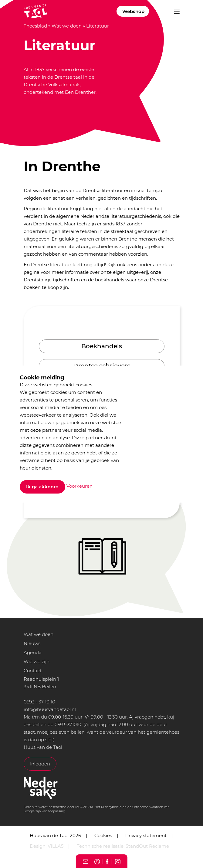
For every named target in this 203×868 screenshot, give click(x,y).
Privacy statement (146, 835)
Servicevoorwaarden (148, 807)
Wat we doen (67, 26)
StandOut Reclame (147, 846)
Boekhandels (102, 346)
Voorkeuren (80, 486)
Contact (33, 671)
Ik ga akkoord (42, 487)
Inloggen (40, 764)
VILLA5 (56, 846)
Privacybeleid (111, 807)
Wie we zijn (37, 662)
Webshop (133, 11)
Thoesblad (35, 26)
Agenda (33, 652)
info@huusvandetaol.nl (50, 709)
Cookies (103, 835)
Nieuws (32, 643)
